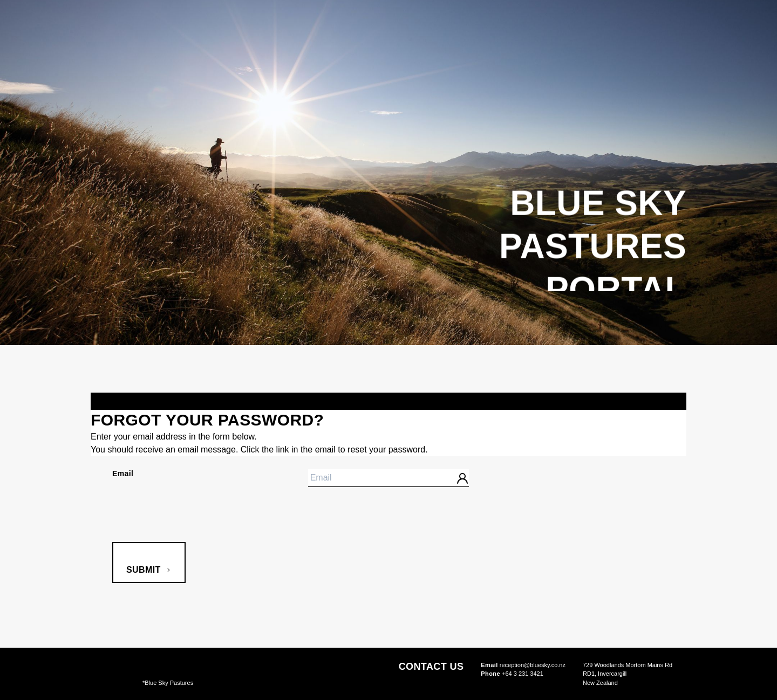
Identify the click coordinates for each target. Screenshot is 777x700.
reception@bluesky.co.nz (523, 665)
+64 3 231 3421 (512, 674)
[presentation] (194, 521)
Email (123, 473)
